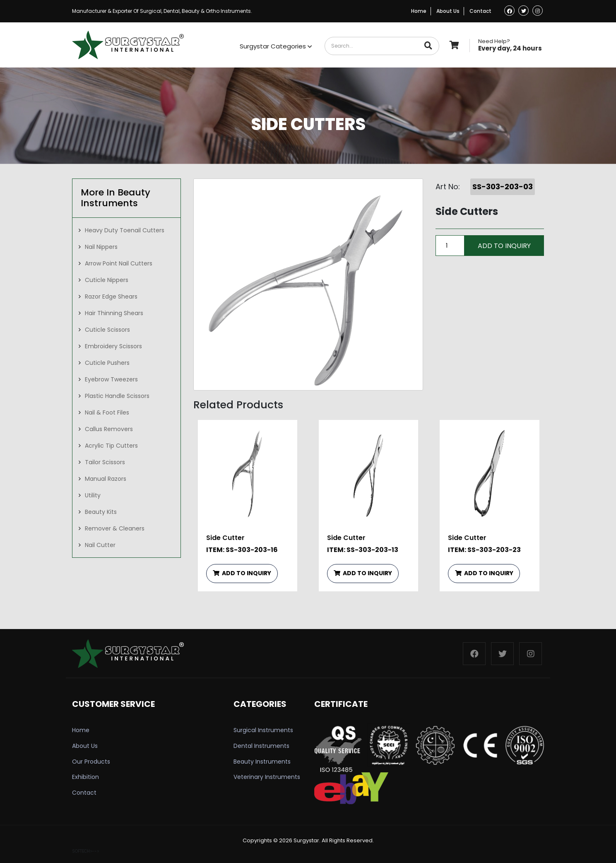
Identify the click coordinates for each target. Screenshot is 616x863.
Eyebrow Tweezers (111, 379)
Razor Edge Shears (111, 297)
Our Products (91, 762)
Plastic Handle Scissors (117, 396)
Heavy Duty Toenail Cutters (125, 230)
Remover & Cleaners (115, 528)
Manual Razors (106, 479)
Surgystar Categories (276, 46)
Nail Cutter (100, 545)
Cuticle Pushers (107, 363)
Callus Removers (109, 429)
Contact (480, 11)
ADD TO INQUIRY (242, 573)
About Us (448, 11)
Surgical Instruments (263, 730)
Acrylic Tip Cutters (111, 446)
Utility (93, 495)
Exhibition (85, 777)
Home (419, 11)
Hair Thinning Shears (114, 313)
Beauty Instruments (262, 762)
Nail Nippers (101, 247)
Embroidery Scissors (113, 346)
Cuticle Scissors (107, 330)
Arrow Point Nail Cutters (119, 263)
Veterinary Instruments (267, 777)
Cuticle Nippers (107, 280)
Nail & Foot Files (107, 412)
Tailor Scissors (105, 462)
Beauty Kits (101, 512)
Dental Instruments (261, 746)
